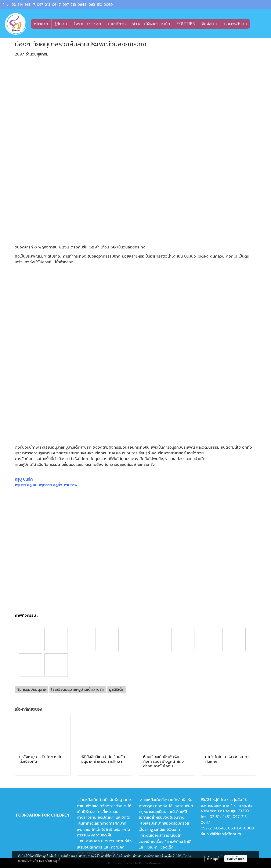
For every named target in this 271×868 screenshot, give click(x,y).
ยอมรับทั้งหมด (236, 858)
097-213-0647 (49, 5)
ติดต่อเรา (209, 24)
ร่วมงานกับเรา (235, 24)
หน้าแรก (41, 24)
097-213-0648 (74, 5)
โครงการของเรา (87, 24)
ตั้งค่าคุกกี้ (213, 858)
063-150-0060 (101, 5)
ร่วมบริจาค (117, 24)
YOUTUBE (186, 24)
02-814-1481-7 (23, 5)
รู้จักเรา (61, 24)
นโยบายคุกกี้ (53, 861)
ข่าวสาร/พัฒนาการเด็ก (151, 24)
